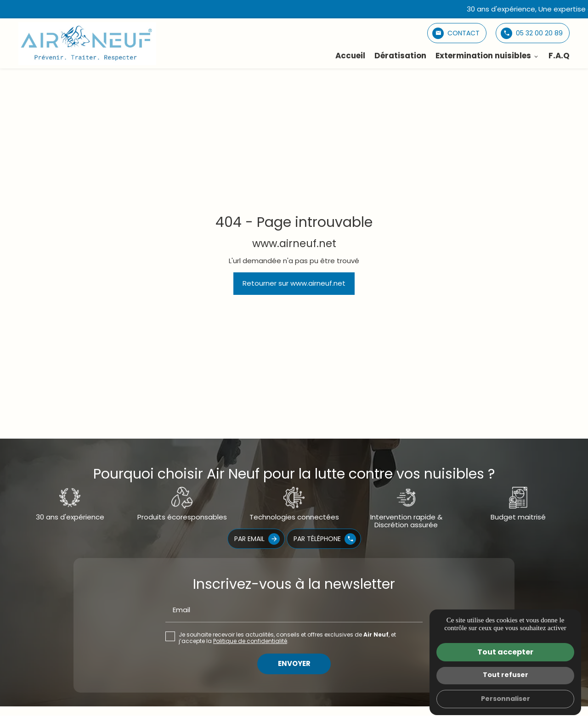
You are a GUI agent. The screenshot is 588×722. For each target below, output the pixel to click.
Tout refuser (506, 675)
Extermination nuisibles (483, 56)
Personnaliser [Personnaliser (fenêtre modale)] (506, 699)
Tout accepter (505, 652)
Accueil (350, 56)
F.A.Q (559, 56)
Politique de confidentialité (250, 641)
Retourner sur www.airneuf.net (294, 283)
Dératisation (400, 56)
